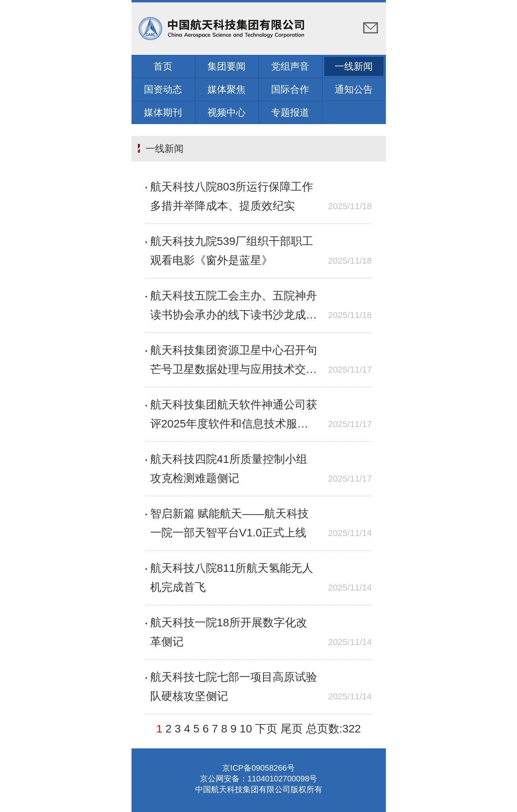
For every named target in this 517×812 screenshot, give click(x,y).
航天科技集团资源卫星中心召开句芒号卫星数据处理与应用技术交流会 (234, 361)
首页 (163, 66)
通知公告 (354, 89)
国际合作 (290, 89)
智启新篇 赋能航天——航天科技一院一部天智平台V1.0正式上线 (230, 523)
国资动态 (163, 89)
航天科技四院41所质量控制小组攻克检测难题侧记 (229, 469)
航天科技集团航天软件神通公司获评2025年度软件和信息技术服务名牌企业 (234, 416)
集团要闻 (227, 66)
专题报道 (290, 112)
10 (246, 729)
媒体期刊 (163, 112)
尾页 (292, 729)
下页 (266, 729)
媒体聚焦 (227, 89)
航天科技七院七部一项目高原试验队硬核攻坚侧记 (234, 687)
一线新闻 (354, 66)
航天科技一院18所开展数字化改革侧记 (229, 632)
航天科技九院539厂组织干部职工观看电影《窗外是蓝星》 (232, 251)
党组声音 (290, 66)
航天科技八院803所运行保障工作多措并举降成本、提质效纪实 (232, 196)
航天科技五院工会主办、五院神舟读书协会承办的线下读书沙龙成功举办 (234, 307)
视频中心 (227, 112)
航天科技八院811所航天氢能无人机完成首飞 (232, 578)
